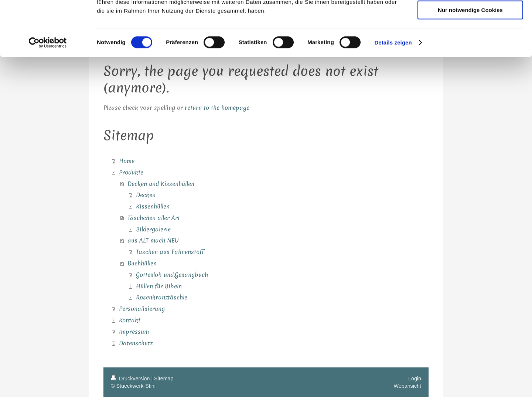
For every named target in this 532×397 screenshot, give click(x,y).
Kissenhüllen (153, 206)
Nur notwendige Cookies (470, 62)
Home (127, 161)
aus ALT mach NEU (153, 240)
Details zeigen (393, 94)
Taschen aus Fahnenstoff (170, 252)
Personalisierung (142, 309)
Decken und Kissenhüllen (161, 184)
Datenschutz (136, 343)
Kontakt (130, 320)
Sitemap (164, 379)
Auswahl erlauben (470, 40)
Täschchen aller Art (154, 218)
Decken (146, 195)
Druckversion (131, 379)
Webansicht (407, 386)
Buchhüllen (142, 263)
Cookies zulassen (470, 18)
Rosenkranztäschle (162, 297)
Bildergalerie (153, 229)
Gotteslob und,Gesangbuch (172, 275)
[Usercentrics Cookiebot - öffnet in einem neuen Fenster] (48, 94)
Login (415, 379)
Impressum (134, 332)
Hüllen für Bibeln (159, 286)
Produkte (131, 172)
